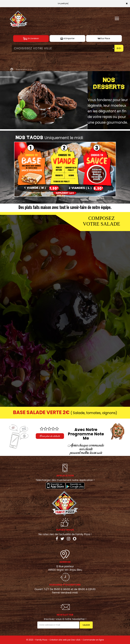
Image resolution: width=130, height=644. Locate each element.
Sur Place (104, 39)
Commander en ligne (93, 640)
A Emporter (67, 39)
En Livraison (31, 39)
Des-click (76, 640)
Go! (119, 48)
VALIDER (86, 625)
